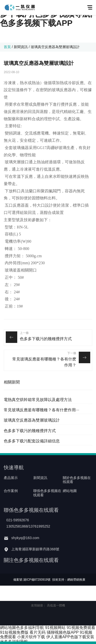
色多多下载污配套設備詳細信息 (32, 441)
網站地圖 (70, 499)
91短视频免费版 (14, 632)
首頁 (7, 47)
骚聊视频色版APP (63, 632)
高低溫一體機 (56, 605)
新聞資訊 (21, 47)
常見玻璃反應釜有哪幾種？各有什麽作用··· (41, 410)
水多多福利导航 (14, 642)
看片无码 (37, 632)
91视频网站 (55, 628)
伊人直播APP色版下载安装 (70, 637)
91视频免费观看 (81, 628)
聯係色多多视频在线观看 (47, 501)
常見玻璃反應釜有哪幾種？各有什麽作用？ (44, 362)
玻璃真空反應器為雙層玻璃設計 (32, 420)
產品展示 (11, 486)
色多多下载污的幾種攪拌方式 (46, 339)
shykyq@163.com (25, 546)
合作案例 (11, 499)
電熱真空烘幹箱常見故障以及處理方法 (38, 400)
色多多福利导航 (30, 628)
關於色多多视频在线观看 (77, 488)
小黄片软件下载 (31, 637)
